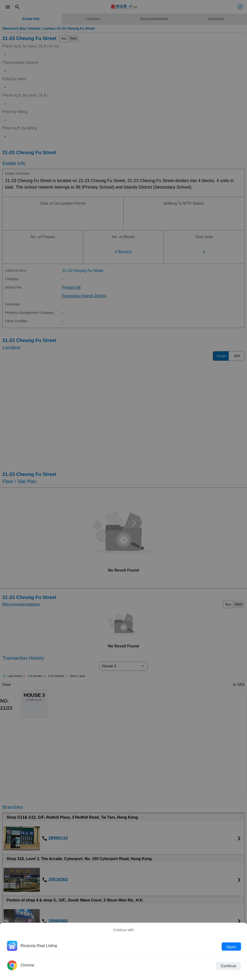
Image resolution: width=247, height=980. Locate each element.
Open (231, 947)
